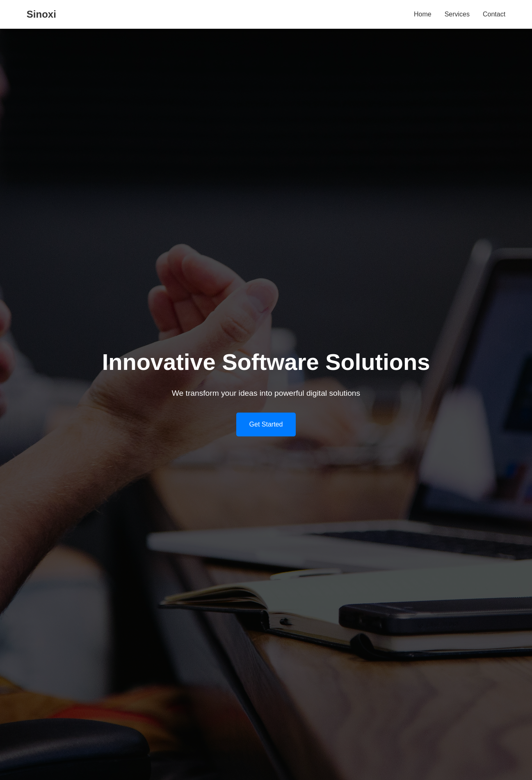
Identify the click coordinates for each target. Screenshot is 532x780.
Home (423, 14)
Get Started (266, 424)
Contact (494, 14)
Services (457, 14)
